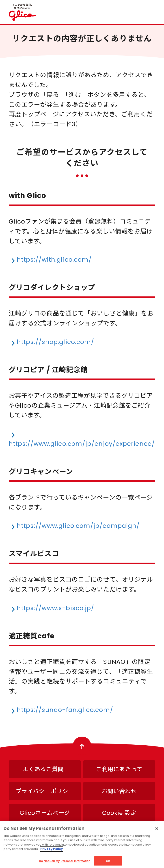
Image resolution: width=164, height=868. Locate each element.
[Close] (157, 831)
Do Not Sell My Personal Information (65, 863)
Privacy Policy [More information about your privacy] (52, 851)
